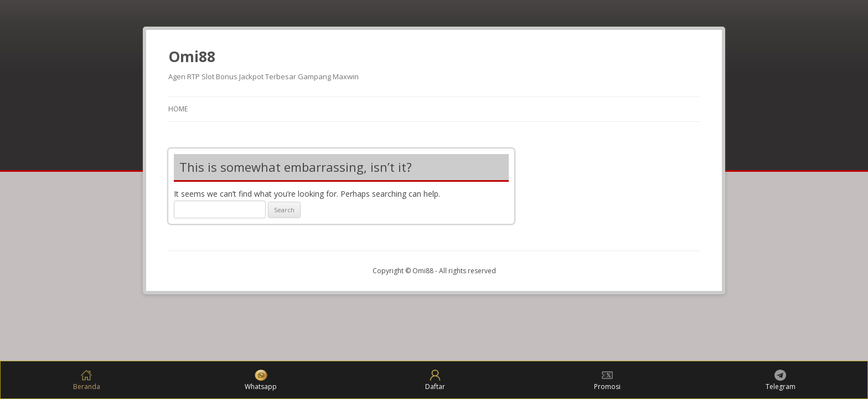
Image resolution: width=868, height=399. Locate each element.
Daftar (435, 380)
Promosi (607, 380)
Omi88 (192, 57)
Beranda (87, 380)
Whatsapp (261, 380)
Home (178, 109)
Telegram (781, 380)
